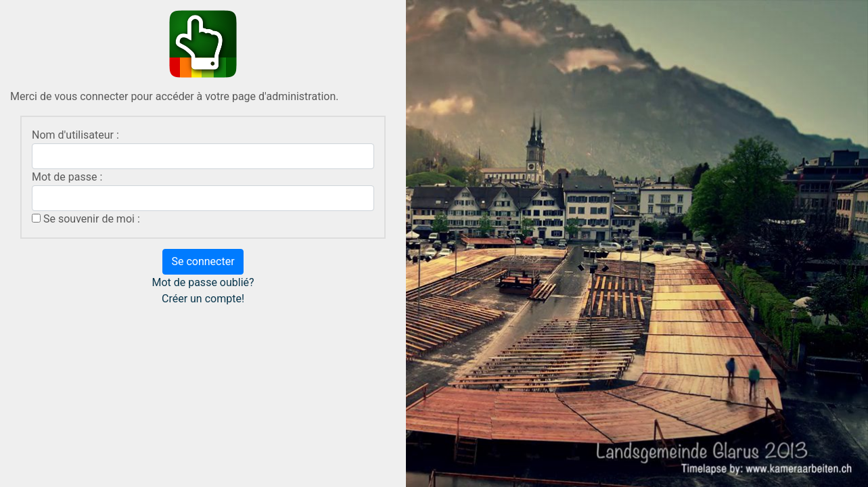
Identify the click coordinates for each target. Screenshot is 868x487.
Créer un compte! (203, 299)
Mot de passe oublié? (203, 282)
